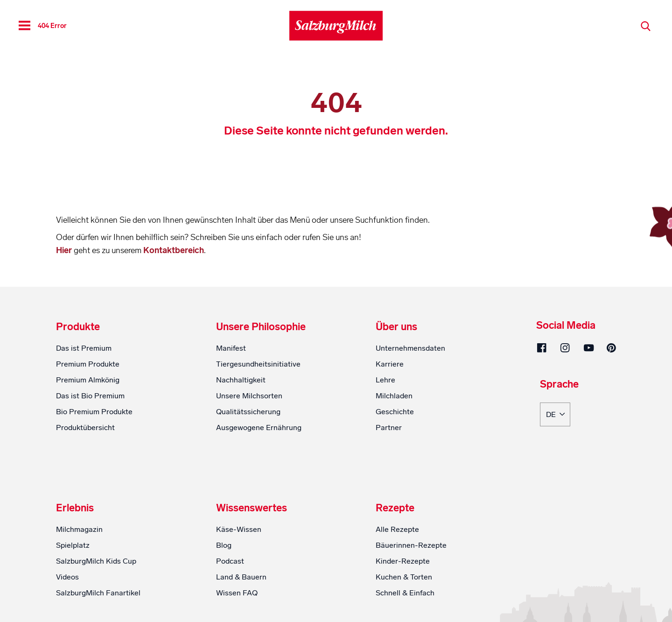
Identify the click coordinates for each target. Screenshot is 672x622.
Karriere (390, 364)
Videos (67, 577)
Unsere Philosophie (261, 327)
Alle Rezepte (397, 529)
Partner (389, 428)
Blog (224, 545)
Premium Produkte (88, 364)
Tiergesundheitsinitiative (258, 364)
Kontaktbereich (174, 250)
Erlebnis (75, 508)
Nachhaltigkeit (241, 380)
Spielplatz (73, 545)
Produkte (78, 327)
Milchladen (394, 396)
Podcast (230, 561)
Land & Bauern (241, 577)
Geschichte (395, 412)
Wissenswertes (252, 508)
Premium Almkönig (88, 380)
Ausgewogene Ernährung (259, 428)
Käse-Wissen (239, 529)
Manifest (231, 348)
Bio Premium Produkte (94, 412)
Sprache (559, 385)
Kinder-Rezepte (403, 561)
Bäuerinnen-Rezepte (411, 545)
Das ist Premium (84, 348)
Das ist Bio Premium (90, 396)
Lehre (385, 380)
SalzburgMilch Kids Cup (96, 561)
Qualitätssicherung (248, 412)
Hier (65, 250)
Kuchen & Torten (404, 577)
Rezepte (395, 508)
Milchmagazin (79, 529)
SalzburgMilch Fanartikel (98, 593)
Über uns (396, 327)
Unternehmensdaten (410, 348)
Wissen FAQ (237, 593)
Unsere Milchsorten (249, 396)
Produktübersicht (85, 428)
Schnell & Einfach (405, 593)
